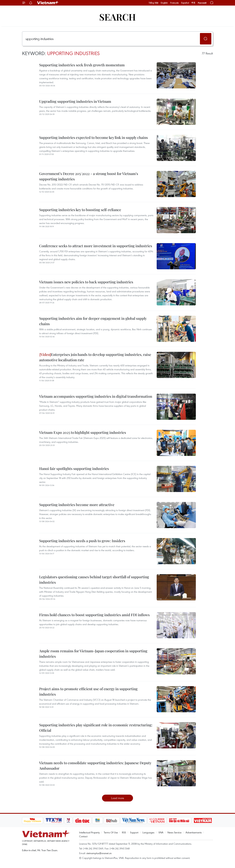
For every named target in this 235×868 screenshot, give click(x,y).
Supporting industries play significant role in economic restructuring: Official (96, 728)
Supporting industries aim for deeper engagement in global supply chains (93, 321)
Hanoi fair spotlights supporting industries (74, 468)
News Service (174, 832)
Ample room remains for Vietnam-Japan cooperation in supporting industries (93, 654)
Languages (148, 832)
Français (174, 3)
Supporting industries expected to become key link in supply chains (94, 137)
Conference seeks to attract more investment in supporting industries (96, 246)
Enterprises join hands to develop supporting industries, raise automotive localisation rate (95, 357)
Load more (118, 798)
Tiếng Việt (153, 3)
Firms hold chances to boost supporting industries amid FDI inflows (94, 615)
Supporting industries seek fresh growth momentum (82, 65)
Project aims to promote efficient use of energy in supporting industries (88, 691)
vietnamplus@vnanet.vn (99, 853)
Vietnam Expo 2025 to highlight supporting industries (83, 432)
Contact (83, 836)
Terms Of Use (111, 832)
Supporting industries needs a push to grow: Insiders (82, 541)
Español (185, 3)
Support (134, 832)
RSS (124, 832)
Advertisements (194, 832)
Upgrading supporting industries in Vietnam (75, 101)
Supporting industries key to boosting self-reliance (80, 210)
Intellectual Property (89, 832)
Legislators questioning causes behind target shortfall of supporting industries (94, 580)
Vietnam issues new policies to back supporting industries (86, 282)
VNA (161, 832)
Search (117, 17)
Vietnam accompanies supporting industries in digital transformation (96, 396)
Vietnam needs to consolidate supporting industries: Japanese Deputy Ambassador (95, 765)
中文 (193, 3)
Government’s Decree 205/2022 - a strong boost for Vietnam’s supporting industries (89, 176)
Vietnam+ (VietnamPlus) (48, 3)
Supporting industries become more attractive (77, 505)
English (164, 3)
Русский (202, 3)
